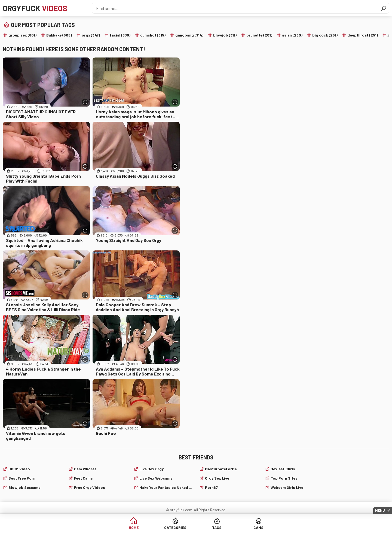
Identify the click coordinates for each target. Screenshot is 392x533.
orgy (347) (91, 35)
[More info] (85, 102)
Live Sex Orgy (151, 469)
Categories (175, 527)
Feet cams (83, 478)
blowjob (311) (225, 35)
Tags (217, 527)
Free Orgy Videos (90, 487)
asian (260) (292, 35)
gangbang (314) (189, 35)
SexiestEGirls (283, 469)
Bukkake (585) (59, 35)
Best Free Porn (22, 478)
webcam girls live (287, 487)
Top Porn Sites (284, 478)
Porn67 (211, 487)
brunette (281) (259, 35)
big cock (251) (325, 35)
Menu (380, 510)
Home (134, 527)
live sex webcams (156, 478)
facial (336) (120, 35)
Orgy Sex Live (217, 478)
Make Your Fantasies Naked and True (166, 487)
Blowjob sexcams (24, 487)
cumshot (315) (153, 35)
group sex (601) (22, 35)
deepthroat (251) (363, 35)
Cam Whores (85, 469)
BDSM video (19, 469)
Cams (258, 527)
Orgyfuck (35, 8)
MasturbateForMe (221, 469)
